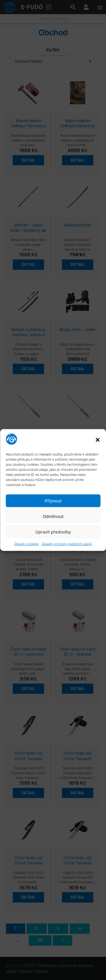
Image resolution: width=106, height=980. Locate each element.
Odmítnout (53, 516)
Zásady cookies (26, 544)
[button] (98, 440)
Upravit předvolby (53, 532)
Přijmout (53, 501)
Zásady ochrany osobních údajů (67, 544)
